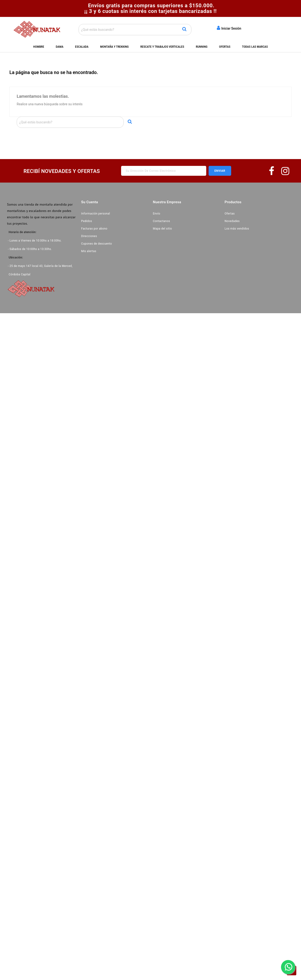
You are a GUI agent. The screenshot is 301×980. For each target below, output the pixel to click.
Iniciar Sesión (229, 28)
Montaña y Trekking (115, 47)
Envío (156, 214)
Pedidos (87, 221)
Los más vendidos (237, 229)
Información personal (96, 214)
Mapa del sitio (162, 229)
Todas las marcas (255, 47)
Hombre (39, 47)
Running (202, 47)
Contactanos (161, 221)
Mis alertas (89, 251)
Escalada (82, 47)
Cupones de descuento (97, 244)
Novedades (232, 221)
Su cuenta (90, 202)
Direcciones (89, 236)
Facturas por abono (94, 229)
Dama (60, 47)
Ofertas (225, 47)
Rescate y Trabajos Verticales (162, 47)
